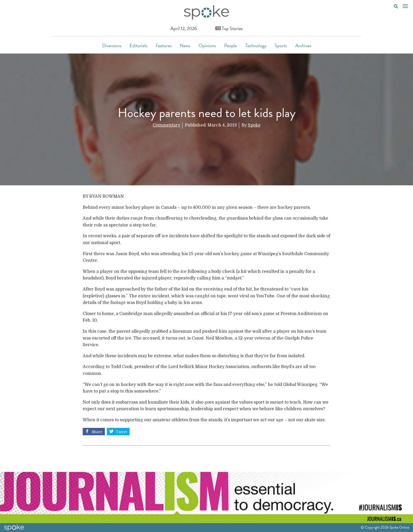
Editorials (138, 45)
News (185, 45)
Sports (281, 45)
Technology (256, 45)
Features (164, 45)
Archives (303, 45)
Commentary (166, 125)
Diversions (112, 45)
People (230, 45)
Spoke (254, 125)
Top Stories (229, 28)
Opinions (207, 45)
